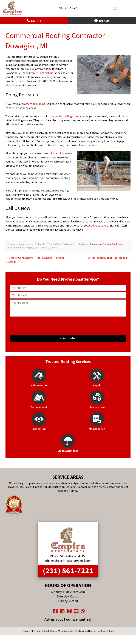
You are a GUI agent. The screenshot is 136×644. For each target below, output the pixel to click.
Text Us (102, 21)
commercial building (33, 104)
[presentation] (68, 326)
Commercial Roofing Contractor (107, 244)
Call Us (34, 21)
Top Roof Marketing (103, 631)
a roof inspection (54, 153)
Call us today (97, 225)
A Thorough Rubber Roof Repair (109, 258)
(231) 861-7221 (68, 571)
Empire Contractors (41, 73)
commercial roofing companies (67, 116)
